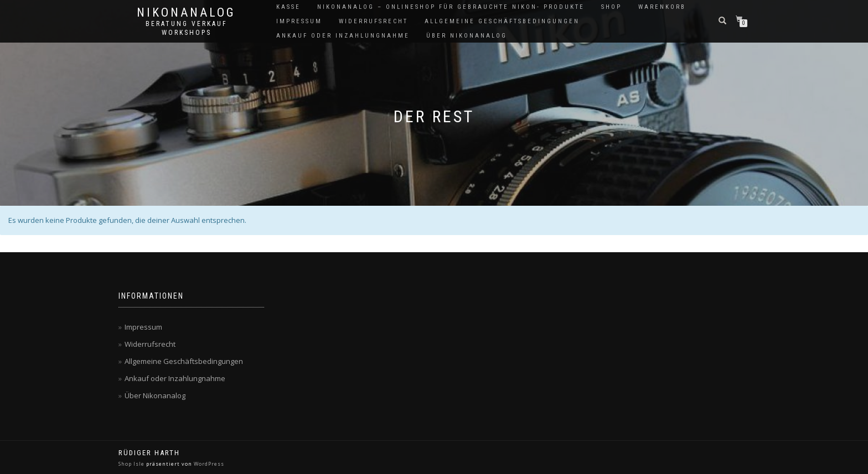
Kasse (288, 7)
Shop (611, 7)
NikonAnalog (186, 13)
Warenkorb (662, 7)
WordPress (209, 464)
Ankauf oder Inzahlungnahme (343, 36)
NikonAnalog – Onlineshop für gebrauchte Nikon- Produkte (451, 7)
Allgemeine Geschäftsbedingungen (502, 21)
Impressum (299, 21)
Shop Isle (131, 464)
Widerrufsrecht (373, 21)
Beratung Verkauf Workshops (187, 28)
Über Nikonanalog (467, 36)
